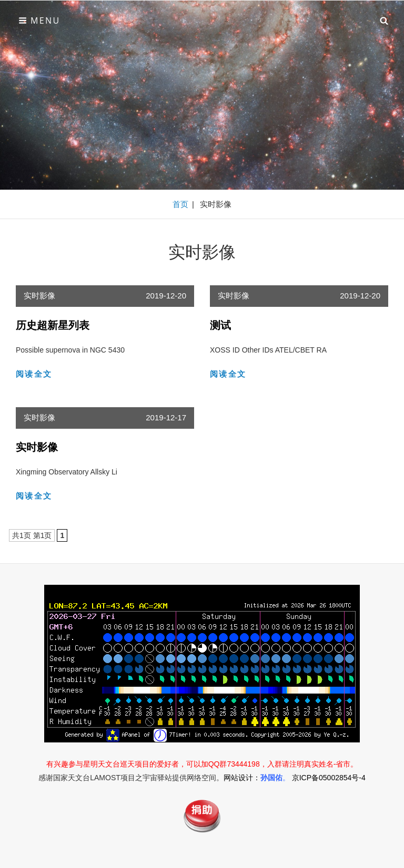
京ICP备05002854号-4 (329, 778)
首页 (180, 204)
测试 (220, 325)
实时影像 (39, 296)
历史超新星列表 (53, 325)
